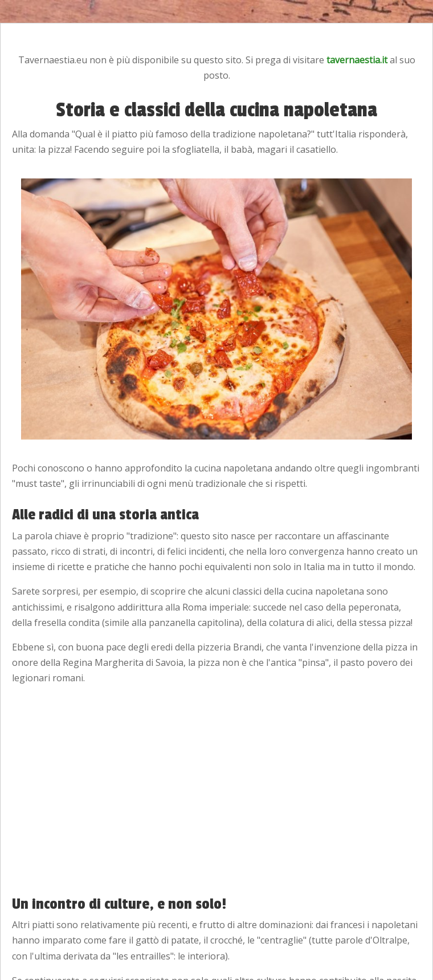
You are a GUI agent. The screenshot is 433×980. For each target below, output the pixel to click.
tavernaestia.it (357, 60)
